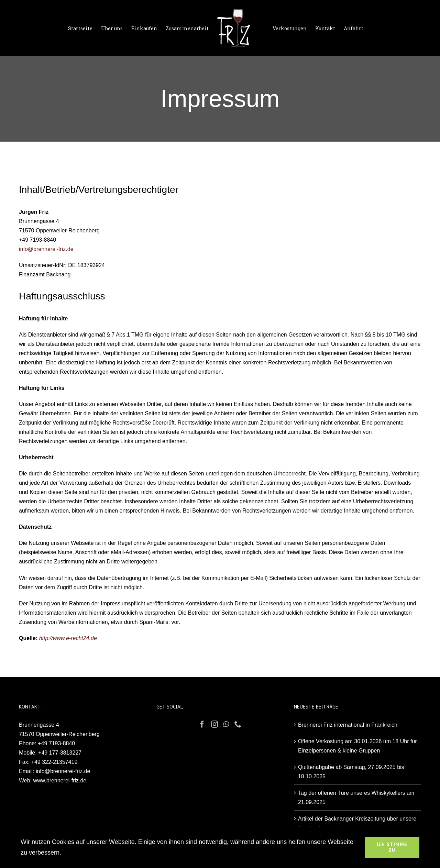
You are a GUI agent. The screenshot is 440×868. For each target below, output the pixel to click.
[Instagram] (214, 724)
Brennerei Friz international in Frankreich (348, 725)
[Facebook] (202, 724)
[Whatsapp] (226, 724)
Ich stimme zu (392, 847)
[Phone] (238, 724)
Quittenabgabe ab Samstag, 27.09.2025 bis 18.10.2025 (351, 772)
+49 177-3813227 (60, 753)
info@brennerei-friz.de (46, 249)
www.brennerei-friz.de (60, 781)
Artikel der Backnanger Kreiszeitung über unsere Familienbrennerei (357, 823)
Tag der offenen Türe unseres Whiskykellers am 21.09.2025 (356, 798)
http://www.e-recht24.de (68, 638)
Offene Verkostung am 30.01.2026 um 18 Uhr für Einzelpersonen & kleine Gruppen (357, 746)
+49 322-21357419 (54, 762)
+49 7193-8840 (56, 743)
